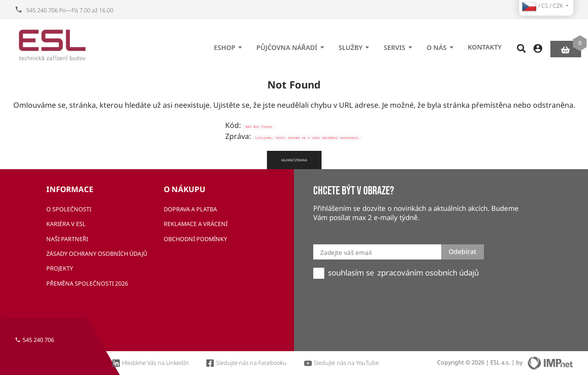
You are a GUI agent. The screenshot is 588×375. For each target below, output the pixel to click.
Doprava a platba (190, 209)
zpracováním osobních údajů (428, 273)
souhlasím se (351, 273)
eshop (229, 44)
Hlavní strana (294, 160)
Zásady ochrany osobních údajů (97, 254)
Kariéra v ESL (66, 224)
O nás (441, 44)
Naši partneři (67, 239)
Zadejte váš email (346, 253)
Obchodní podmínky (195, 239)
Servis (399, 44)
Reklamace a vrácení (196, 224)
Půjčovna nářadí (292, 44)
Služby (355, 44)
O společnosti (69, 209)
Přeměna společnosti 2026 (87, 284)
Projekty (60, 268)
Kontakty (485, 44)
